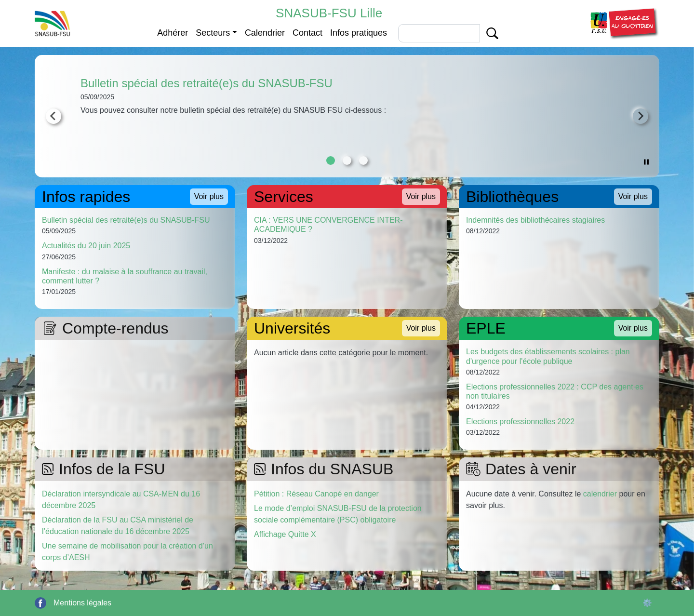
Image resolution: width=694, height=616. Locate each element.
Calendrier (265, 33)
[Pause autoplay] (646, 161)
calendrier (600, 494)
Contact (307, 33)
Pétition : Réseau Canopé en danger (316, 494)
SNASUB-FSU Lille (329, 13)
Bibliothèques (512, 197)
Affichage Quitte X (285, 534)
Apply (492, 33)
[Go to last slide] (53, 116)
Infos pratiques (359, 33)
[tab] (331, 161)
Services (284, 197)
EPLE (486, 328)
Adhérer (173, 33)
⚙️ (647, 603)
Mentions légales (82, 603)
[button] (623, 23)
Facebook (40, 603)
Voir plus (209, 196)
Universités (292, 328)
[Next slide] (641, 116)
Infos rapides (86, 197)
